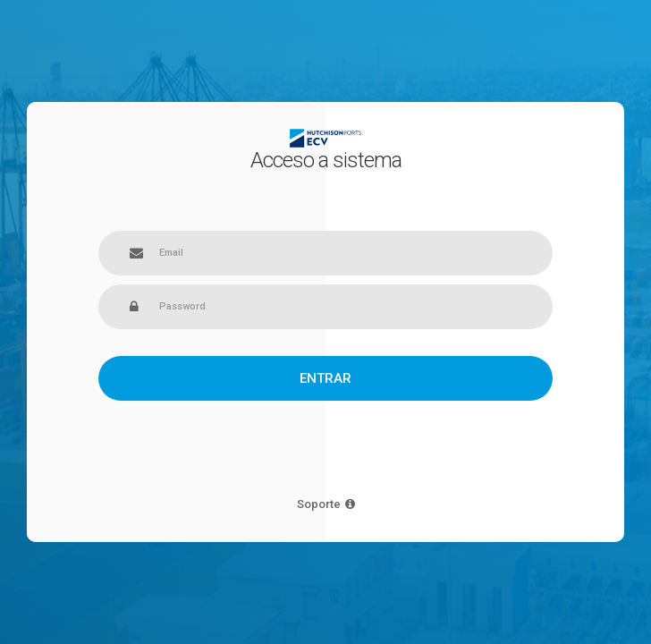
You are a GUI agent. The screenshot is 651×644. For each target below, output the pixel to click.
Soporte (326, 504)
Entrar (325, 378)
